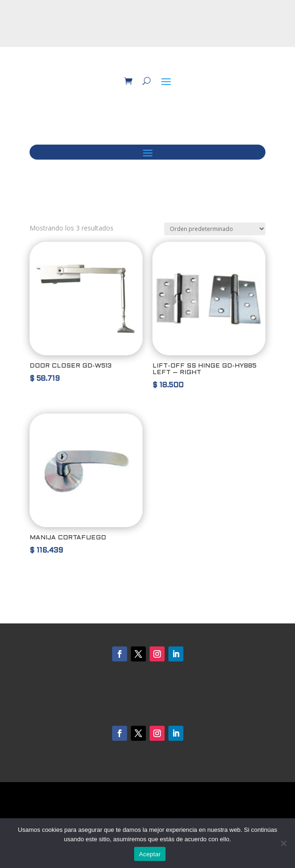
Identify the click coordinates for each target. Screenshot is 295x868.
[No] (283, 843)
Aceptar (150, 854)
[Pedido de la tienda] (215, 229)
